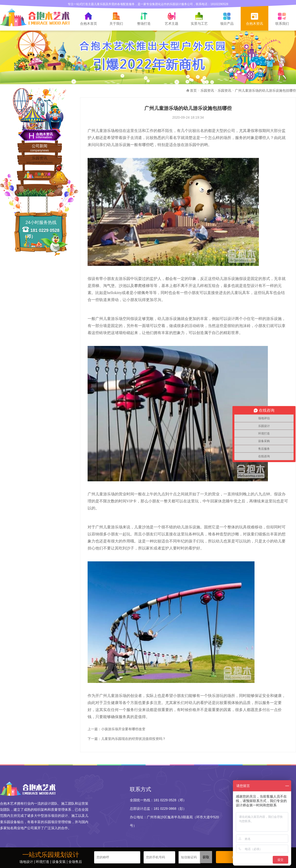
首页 (193, 91)
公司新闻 (40, 148)
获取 (206, 857)
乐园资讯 (40, 160)
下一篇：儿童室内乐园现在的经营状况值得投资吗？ (127, 739)
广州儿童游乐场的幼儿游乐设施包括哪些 (265, 91)
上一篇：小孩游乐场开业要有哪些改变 (116, 729)
